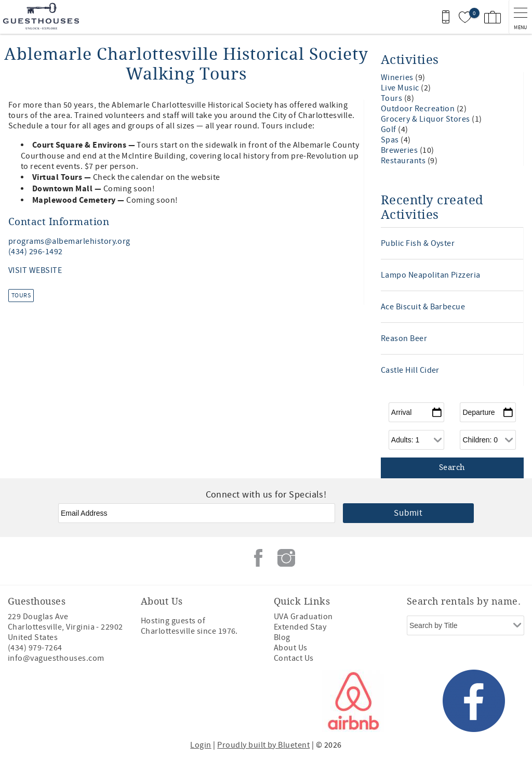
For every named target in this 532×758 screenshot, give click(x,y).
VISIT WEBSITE (35, 270)
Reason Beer (404, 338)
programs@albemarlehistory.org (69, 241)
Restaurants (404, 161)
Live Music (401, 88)
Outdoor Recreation (419, 109)
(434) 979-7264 (35, 648)
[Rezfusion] (97, 701)
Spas (391, 140)
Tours (21, 296)
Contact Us (294, 658)
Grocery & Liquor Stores (427, 119)
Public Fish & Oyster (418, 243)
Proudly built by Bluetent (263, 745)
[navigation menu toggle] (520, 17)
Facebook (258, 558)
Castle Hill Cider (410, 370)
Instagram (286, 558)
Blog (282, 637)
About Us (291, 648)
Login (201, 745)
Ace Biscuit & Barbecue (423, 307)
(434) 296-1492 (36, 252)
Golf (389, 129)
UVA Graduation (303, 617)
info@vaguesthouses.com (56, 658)
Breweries (400, 150)
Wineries (398, 77)
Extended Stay (300, 627)
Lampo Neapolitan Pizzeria (431, 275)
